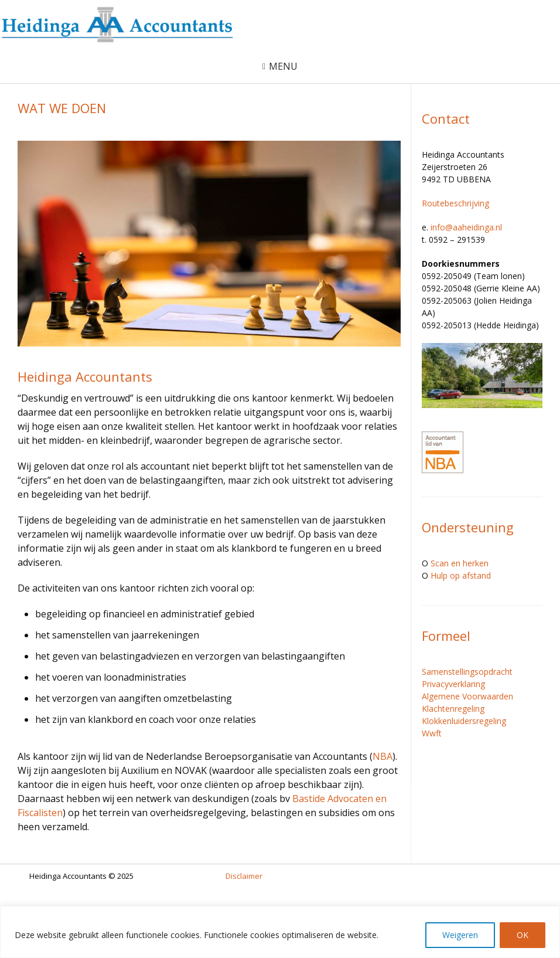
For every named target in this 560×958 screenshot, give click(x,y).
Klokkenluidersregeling (464, 721)
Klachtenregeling (453, 709)
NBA (383, 756)
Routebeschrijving (455, 203)
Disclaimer (244, 876)
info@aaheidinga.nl (466, 227)
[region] (280, 932)
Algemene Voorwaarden (467, 696)
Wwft (432, 733)
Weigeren (460, 935)
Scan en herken (460, 563)
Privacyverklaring (453, 684)
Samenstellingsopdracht (467, 672)
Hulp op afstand (461, 575)
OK (523, 935)
